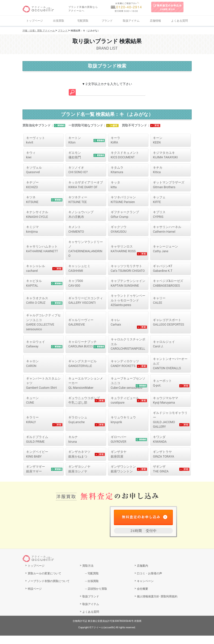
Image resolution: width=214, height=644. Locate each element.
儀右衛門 (75, 155)
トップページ (35, 21)
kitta (115, 185)
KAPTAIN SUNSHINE (128, 285)
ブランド (107, 21)
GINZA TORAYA (164, 462)
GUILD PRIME (37, 447)
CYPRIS (159, 215)
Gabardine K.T (163, 270)
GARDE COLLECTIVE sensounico (43, 324)
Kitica (158, 170)
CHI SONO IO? (78, 170)
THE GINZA (161, 477)
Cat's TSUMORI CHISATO (128, 270)
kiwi (31, 155)
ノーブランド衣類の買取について (49, 589)
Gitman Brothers (169, 185)
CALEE (159, 302)
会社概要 (142, 597)
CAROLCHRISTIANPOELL (128, 349)
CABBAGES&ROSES (168, 285)
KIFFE (159, 200)
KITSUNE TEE (78, 200)
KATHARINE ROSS (123, 250)
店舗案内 (142, 574)
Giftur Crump (125, 215)
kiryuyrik (123, 428)
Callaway (36, 349)
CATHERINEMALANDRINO (86, 250)
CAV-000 (76, 285)
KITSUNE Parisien (123, 200)
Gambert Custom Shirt (43, 391)
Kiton (75, 140)
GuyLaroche (78, 428)
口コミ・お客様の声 (149, 582)
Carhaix (116, 324)
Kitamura (117, 170)
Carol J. (164, 349)
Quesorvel (34, 170)
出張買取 (59, 21)
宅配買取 (83, 21)
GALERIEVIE (81, 324)
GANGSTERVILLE (82, 371)
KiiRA (115, 140)
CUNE (32, 408)
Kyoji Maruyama (166, 408)
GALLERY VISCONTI (86, 302)
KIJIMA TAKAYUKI (166, 155)
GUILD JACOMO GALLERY (170, 428)
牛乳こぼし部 (84, 408)
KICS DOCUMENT (125, 155)
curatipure (125, 408)
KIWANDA (160, 447)
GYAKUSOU (119, 230)
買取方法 (88, 574)
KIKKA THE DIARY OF (86, 185)
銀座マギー (36, 477)
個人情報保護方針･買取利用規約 (157, 605)
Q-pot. (162, 391)
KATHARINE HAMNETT (42, 250)
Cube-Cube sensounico (128, 391)
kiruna (73, 447)
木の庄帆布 (81, 215)
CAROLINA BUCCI (82, 349)
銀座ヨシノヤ (79, 477)
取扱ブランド (91, 605)
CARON (32, 371)
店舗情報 (155, 21)
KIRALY (32, 428)
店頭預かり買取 (97, 597)
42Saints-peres (128, 302)
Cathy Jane (166, 250)
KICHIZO (32, 185)
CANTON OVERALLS (170, 371)
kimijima (32, 230)
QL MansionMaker (86, 391)
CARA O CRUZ (37, 302)
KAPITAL (34, 285)
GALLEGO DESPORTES (169, 324)
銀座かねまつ (79, 462)
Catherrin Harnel (167, 230)
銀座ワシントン (123, 477)
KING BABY (37, 462)
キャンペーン (145, 589)
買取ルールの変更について (44, 582)
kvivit (36, 140)
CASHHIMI (79, 270)
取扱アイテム (131, 21)
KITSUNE (32, 200)
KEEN (158, 140)
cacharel (36, 270)
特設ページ (35, 597)
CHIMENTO (76, 230)
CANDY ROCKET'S (125, 371)
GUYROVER (119, 447)
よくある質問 (179, 21)
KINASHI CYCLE (37, 215)
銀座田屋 (119, 462)
